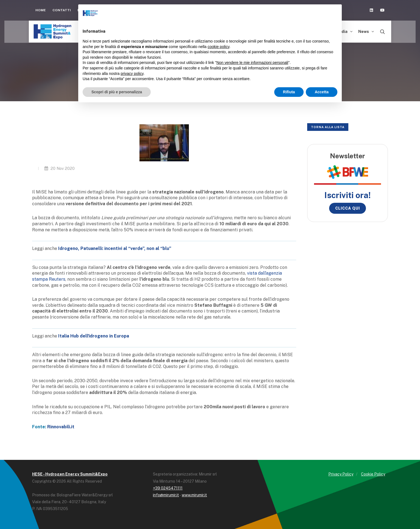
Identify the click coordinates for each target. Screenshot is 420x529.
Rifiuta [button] (289, 92)
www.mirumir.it (194, 495)
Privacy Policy (341, 474)
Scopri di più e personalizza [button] (117, 92)
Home (41, 10)
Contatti (62, 10)
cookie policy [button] (218, 47)
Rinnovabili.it (61, 427)
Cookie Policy (373, 474)
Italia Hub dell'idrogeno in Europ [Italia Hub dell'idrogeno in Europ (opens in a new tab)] (92, 336)
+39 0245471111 (168, 488)
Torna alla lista (328, 127)
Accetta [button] (322, 92)
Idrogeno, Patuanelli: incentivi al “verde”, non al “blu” (115, 248)
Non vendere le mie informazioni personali (252, 63)
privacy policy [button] (132, 74)
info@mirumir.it (166, 495)
